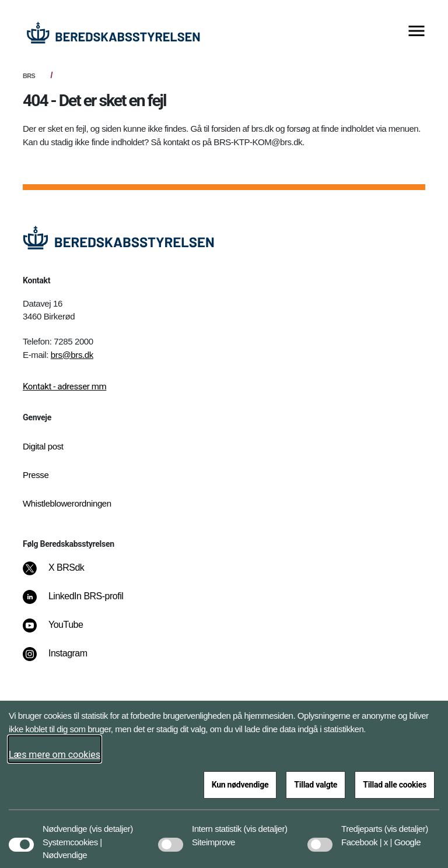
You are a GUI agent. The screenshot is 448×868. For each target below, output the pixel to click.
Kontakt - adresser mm (64, 386)
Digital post (43, 446)
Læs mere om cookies (55, 755)
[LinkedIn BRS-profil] (81, 602)
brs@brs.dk (72, 355)
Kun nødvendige (240, 785)
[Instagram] (63, 659)
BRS (29, 76)
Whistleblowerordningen (67, 503)
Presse (36, 475)
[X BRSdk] (62, 574)
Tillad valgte (316, 785)
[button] (111, 823)
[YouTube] (61, 631)
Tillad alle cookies (395, 785)
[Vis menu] (416, 32)
